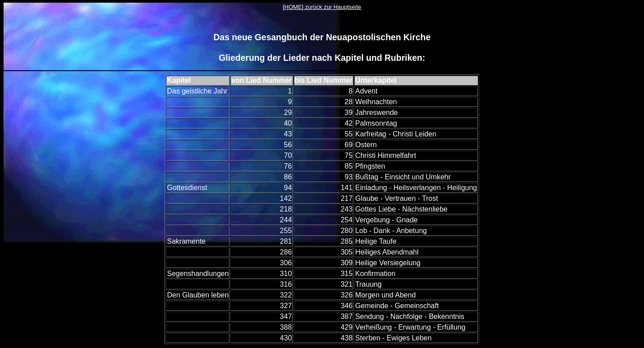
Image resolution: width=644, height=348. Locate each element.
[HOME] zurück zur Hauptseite (322, 7)
